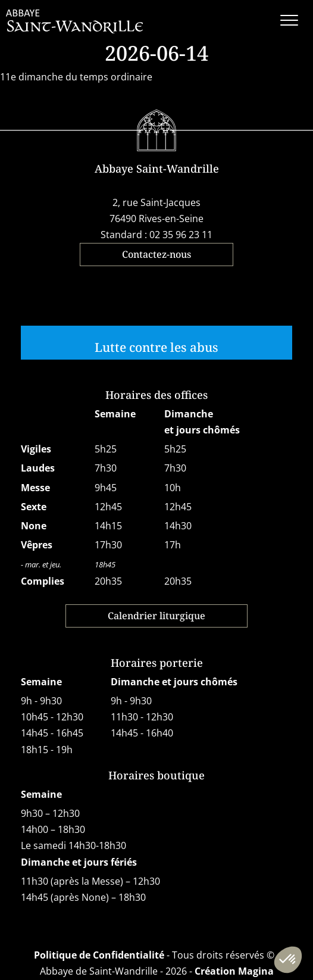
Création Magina (234, 971)
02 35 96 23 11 (181, 235)
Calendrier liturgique (156, 616)
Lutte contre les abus (156, 347)
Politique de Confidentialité (99, 955)
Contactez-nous (156, 254)
